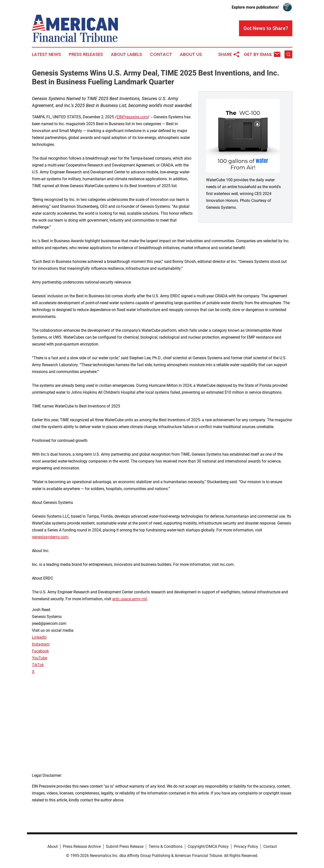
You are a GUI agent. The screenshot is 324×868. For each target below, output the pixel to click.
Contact (161, 54)
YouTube (40, 658)
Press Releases (86, 54)
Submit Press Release (125, 846)
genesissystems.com (50, 537)
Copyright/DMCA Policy (208, 846)
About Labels (126, 54)
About (53, 846)
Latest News (46, 54)
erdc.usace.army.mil (130, 599)
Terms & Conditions (166, 846)
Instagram (41, 644)
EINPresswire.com (132, 117)
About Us (191, 54)
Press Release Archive (82, 846)
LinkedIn (39, 637)
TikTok (38, 665)
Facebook (40, 651)
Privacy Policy (246, 846)
